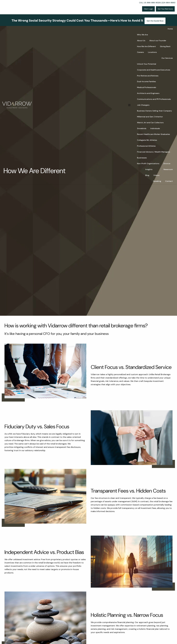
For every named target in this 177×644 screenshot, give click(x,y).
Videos (156, 175)
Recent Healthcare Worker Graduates (153, 134)
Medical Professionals (147, 87)
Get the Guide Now (155, 21)
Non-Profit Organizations (148, 164)
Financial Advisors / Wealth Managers (154, 152)
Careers (140, 52)
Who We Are (142, 35)
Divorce (167, 164)
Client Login (148, 9)
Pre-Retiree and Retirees (148, 76)
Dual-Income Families (146, 81)
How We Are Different (146, 46)
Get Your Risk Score (165, 9)
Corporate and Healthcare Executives (154, 70)
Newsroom (168, 169)
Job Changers (143, 105)
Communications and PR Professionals (154, 99)
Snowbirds (142, 128)
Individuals (155, 128)
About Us (141, 41)
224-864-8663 (168, 3)
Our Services (167, 58)
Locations (152, 52)
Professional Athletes (146, 146)
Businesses (142, 158)
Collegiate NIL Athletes (147, 140)
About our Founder (158, 41)
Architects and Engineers (148, 93)
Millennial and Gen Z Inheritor (150, 117)
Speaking (157, 181)
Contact (169, 181)
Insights (149, 169)
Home (170, 29)
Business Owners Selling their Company (154, 111)
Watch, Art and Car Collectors (150, 123)
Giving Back (165, 46)
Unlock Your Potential (147, 64)
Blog (147, 175)
